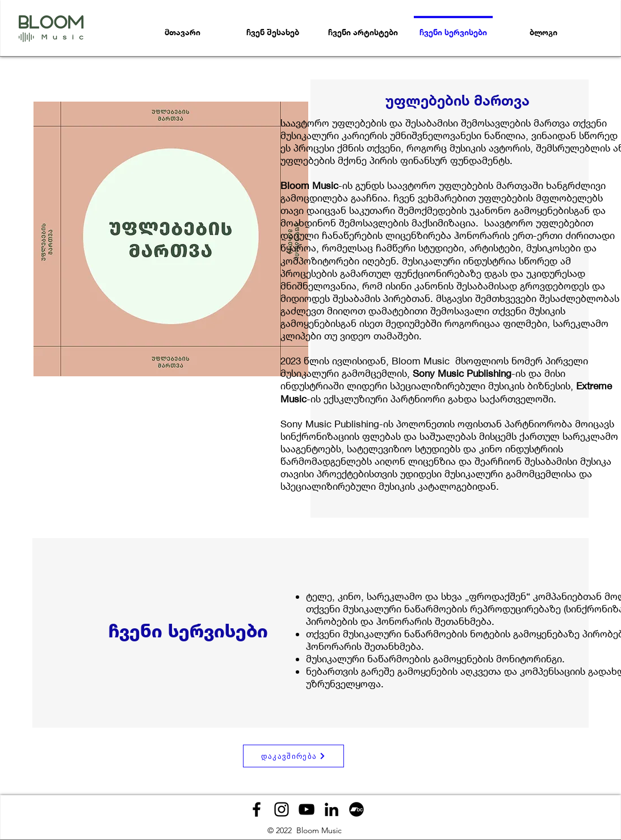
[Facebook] (257, 809)
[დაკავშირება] (293, 756)
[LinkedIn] (332, 809)
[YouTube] (307, 809)
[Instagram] (282, 809)
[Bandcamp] (356, 809)
